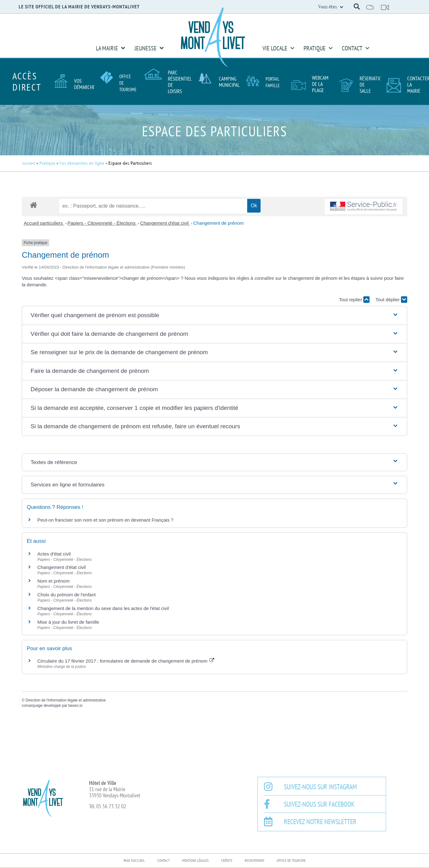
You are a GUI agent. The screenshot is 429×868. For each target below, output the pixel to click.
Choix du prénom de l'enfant (66, 595)
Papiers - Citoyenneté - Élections (102, 223)
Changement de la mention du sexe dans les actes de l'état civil (103, 608)
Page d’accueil (134, 860)
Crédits (227, 860)
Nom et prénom (53, 581)
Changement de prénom (219, 223)
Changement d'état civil (165, 223)
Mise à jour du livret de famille (68, 622)
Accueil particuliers (44, 223)
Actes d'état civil (54, 554)
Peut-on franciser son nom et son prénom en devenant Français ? (105, 520)
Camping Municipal (229, 82)
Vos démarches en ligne (82, 163)
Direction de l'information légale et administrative (66, 700)
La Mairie (111, 48)
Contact (356, 48)
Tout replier (354, 300)
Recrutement (255, 860)
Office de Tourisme (291, 860)
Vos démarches (86, 84)
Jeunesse (149, 48)
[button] (357, 7)
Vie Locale (278, 48)
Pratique (318, 48)
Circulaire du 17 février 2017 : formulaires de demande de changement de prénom (126, 661)
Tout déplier (391, 300)
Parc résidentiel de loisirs (180, 82)
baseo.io (75, 706)
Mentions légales (195, 860)
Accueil (28, 163)
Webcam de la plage (320, 84)
